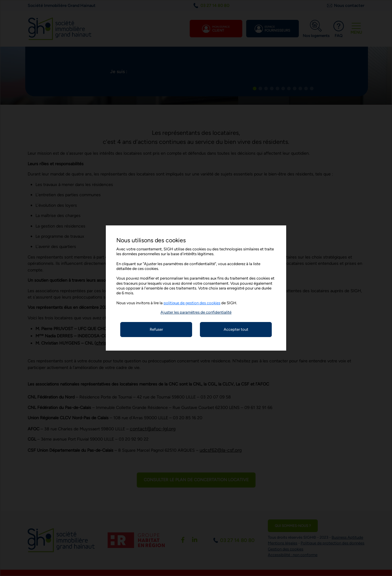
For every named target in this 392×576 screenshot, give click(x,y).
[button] (196, 312)
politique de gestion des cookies (192, 303)
